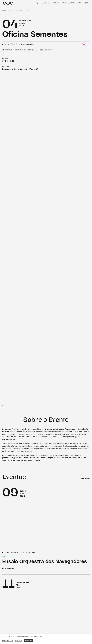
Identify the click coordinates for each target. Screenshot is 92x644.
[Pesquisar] (37, 3)
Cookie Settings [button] (7, 640)
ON (4, 557)
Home (4, 10)
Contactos (68, 3)
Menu (86, 3)
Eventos (46, 3)
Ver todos (85, 478)
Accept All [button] (29, 640)
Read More (18, 640)
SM (84, 44)
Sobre (56, 3)
